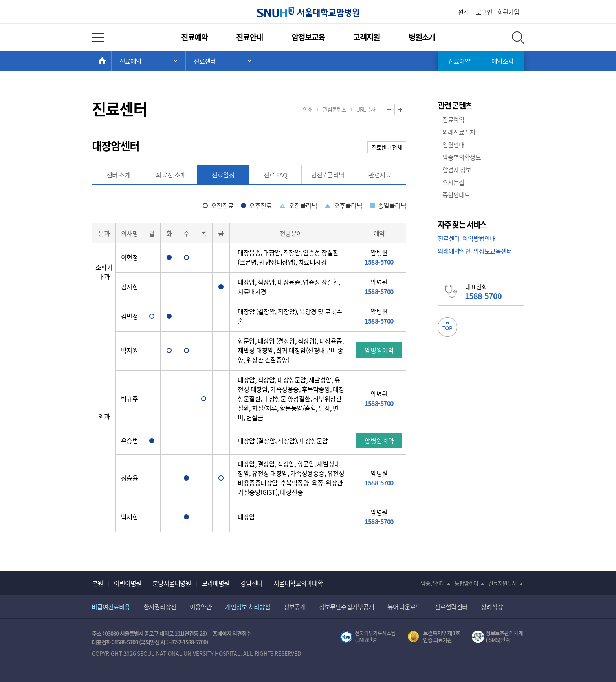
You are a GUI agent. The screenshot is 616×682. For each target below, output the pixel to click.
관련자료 (380, 175)
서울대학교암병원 (308, 12)
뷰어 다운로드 (404, 607)
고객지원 (367, 37)
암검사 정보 (457, 170)
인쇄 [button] (308, 109)
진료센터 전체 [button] (387, 147)
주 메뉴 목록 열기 (148, 61)
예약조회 (502, 61)
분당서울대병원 (172, 583)
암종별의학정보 (462, 157)
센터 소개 (119, 175)
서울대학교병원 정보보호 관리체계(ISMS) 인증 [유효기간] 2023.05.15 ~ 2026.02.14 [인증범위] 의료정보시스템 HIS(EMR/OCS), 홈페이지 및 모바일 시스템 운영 (498, 637)
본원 (97, 583)
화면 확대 (406, 110)
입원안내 (453, 144)
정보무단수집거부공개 (346, 607)
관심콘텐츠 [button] (334, 109)
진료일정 (223, 175)
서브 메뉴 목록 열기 (223, 61)
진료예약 (194, 37)
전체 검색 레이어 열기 (518, 37)
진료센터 (449, 238)
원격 (463, 12)
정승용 (130, 478)
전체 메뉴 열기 (98, 37)
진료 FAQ (276, 175)
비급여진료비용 (111, 607)
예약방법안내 (479, 238)
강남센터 (251, 583)
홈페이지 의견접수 (232, 633)
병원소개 (422, 37)
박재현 (130, 517)
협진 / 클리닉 (328, 175)
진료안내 (249, 37)
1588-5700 (126, 642)
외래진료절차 (459, 132)
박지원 (130, 350)
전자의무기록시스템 (368, 637)
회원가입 (508, 12)
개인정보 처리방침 (248, 607)
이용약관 (201, 607)
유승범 (130, 441)
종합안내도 (456, 195)
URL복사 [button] (366, 109)
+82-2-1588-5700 (187, 642)
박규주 (130, 399)
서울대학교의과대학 (298, 583)
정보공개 (295, 607)
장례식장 (492, 607)
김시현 (130, 287)
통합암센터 (466, 583)
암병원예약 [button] (379, 350)
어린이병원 (128, 583)
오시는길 (453, 182)
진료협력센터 (451, 607)
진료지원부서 (502, 583)
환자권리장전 (160, 607)
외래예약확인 (454, 251)
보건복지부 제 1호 (434, 637)
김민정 (130, 316)
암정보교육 (308, 37)
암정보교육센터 (493, 251)
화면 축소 (395, 110)
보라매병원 (216, 583)
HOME (111, 61)
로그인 (484, 12)
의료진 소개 (171, 175)
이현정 (130, 257)
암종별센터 (433, 583)
